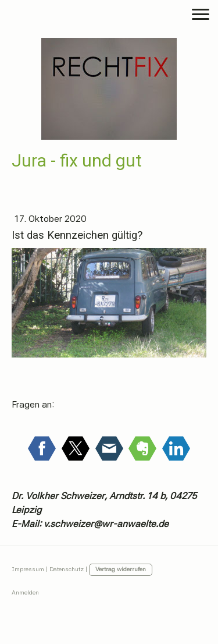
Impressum (28, 569)
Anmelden (25, 592)
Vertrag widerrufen (121, 569)
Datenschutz (67, 569)
